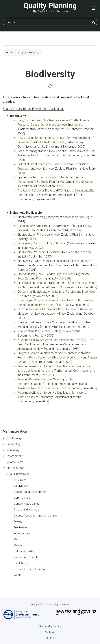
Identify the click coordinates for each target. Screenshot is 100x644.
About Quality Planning (50, 626)
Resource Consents (26, 557)
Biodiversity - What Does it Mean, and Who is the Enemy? (54, 261)
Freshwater (21, 527)
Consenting (13, 444)
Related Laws (15, 462)
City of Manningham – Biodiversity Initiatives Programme (54, 274)
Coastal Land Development (30, 492)
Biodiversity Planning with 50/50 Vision (42, 243)
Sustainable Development (30, 569)
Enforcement (14, 456)
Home (7, 53)
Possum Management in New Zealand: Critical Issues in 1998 (56, 151)
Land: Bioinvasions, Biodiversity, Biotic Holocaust (49, 309)
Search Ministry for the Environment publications (34, 109)
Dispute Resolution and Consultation (36, 516)
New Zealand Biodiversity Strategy (40, 331)
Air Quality (20, 480)
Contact (50, 638)
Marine (18, 545)
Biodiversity (21, 486)
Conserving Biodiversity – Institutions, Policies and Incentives (56, 292)
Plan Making (14, 438)
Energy (18, 521)
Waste (18, 575)
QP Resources (15, 468)
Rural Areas (21, 563)
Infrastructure (22, 533)
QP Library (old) (20, 474)
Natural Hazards (24, 551)
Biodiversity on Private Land (36, 235)
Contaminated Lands (27, 504)
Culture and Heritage (26, 510)
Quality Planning (50, 6)
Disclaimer (50, 632)
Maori (17, 539)
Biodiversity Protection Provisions (39, 252)
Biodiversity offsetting (31, 217)
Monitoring (13, 450)
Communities (22, 498)
